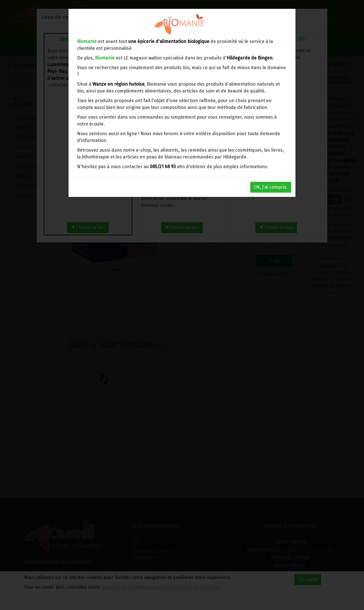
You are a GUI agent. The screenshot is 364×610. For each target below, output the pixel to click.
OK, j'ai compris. (271, 187)
